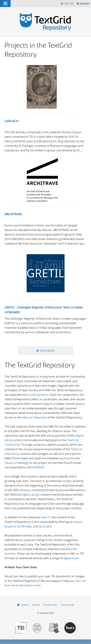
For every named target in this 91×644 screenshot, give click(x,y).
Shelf (69, 3)
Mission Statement (35, 417)
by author (76, 522)
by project (45, 526)
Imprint (36, 605)
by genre (10, 526)
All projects (48, 351)
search (46, 517)
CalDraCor (12, 121)
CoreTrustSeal (37, 395)
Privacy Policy (50, 605)
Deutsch (85, 4)
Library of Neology (17, 463)
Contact (25, 605)
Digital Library (31, 495)
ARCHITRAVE (13, 214)
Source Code (67, 605)
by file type (24, 526)
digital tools (71, 558)
